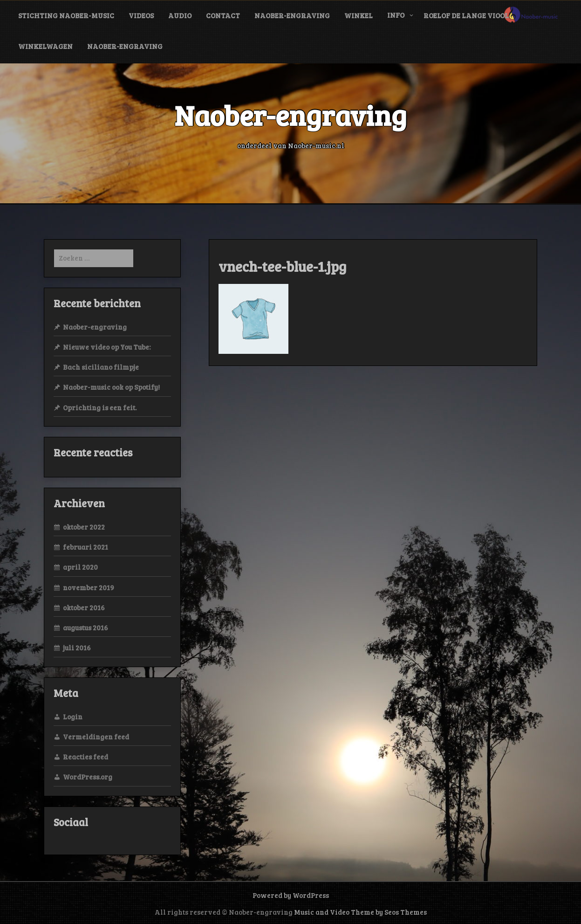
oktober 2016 (84, 607)
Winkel (359, 15)
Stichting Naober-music (66, 15)
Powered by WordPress (291, 895)
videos (141, 15)
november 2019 (89, 587)
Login (73, 717)
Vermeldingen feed (96, 737)
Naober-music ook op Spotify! (111, 387)
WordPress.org (88, 777)
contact (223, 15)
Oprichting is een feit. (100, 407)
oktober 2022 (84, 527)
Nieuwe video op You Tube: (107, 347)
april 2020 (80, 567)
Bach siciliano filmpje (101, 367)
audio (180, 15)
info (396, 15)
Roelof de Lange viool (466, 15)
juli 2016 (77, 648)
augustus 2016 (85, 627)
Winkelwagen (45, 46)
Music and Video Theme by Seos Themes (360, 912)
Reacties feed (85, 757)
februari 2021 (85, 547)
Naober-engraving (292, 15)
